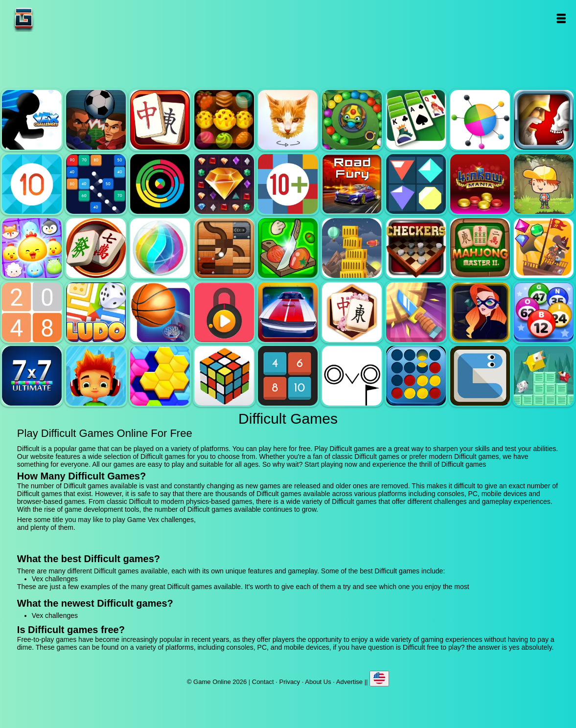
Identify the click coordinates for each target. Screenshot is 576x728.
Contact (263, 682)
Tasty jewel (224, 120)
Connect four (416, 376)
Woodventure (544, 184)
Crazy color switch (160, 184)
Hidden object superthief (480, 312)
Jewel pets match (32, 248)
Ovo (352, 376)
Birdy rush (544, 376)
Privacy (290, 682)
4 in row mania (480, 184)
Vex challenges (32, 120)
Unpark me (288, 312)
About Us (318, 682)
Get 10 (32, 184)
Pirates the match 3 (544, 248)
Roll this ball (224, 248)
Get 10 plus (288, 184)
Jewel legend (224, 184)
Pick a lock (224, 312)
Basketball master (160, 312)
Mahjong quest (160, 120)
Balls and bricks (96, 184)
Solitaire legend (416, 120)
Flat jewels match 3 (416, 184)
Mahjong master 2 (480, 248)
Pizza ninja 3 (288, 248)
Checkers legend (416, 248)
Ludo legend (96, 312)
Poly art (288, 120)
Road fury (352, 184)
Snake (480, 376)
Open (561, 18)
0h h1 (288, 376)
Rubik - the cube (224, 376)
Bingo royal (544, 312)
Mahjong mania (96, 248)
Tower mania (352, 248)
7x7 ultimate (32, 376)
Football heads (96, 120)
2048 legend (32, 312)
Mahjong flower (352, 312)
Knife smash (416, 312)
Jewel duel (544, 120)
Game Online (54, 18)
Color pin (480, 120)
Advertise (349, 682)
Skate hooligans (96, 376)
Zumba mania (352, 120)
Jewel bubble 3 (160, 248)
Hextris (160, 376)
